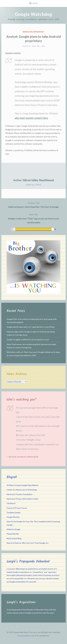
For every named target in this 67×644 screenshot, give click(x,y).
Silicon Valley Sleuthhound (38, 180)
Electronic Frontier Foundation (20, 494)
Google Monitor (13, 517)
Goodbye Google (13, 513)
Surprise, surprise (13, 53)
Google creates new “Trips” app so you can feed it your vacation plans (33, 218)
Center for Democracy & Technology (22, 490)
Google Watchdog (34, 14)
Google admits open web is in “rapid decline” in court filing (31, 327)
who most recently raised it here (31, 118)
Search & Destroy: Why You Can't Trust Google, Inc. (28, 543)
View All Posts (33, 185)
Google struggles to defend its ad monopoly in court (28, 340)
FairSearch (11, 503)
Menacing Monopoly (33, 32)
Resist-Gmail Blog (14, 539)
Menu (35, 3)
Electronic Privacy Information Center (22, 499)
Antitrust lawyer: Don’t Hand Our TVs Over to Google (33, 205)
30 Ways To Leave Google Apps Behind (22, 485)
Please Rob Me (13, 534)
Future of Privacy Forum (17, 508)
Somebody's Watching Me (28, 457)
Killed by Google (13, 529)
